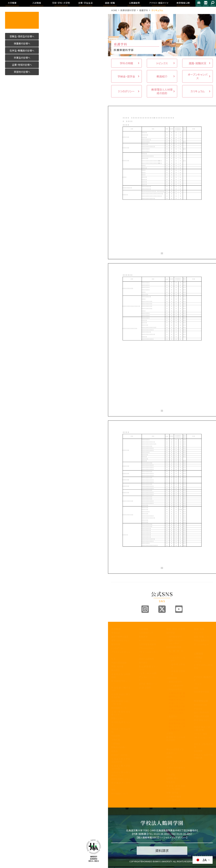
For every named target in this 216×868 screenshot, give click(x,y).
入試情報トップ (146, 633)
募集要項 (143, 637)
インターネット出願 (148, 673)
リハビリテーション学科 (177, 659)
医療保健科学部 (128, 10)
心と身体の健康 (174, 796)
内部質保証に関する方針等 (121, 696)
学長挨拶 (116, 633)
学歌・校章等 (117, 666)
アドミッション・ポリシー (203, 739)
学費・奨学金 (172, 793)
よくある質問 (145, 688)
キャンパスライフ (175, 749)
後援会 (114, 751)
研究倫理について (120, 793)
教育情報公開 (201, 701)
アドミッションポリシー (148, 653)
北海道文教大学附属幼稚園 (121, 767)
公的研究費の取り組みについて (121, 774)
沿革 (113, 659)
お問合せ (206, 3)
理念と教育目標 (201, 712)
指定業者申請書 (201, 692)
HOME (114, 10)
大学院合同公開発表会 (203, 666)
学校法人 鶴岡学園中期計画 (203, 756)
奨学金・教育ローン (148, 684)
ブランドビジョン (146, 648)
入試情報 (143, 629)
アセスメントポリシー (121, 653)
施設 (196, 688)
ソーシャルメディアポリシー (173, 837)
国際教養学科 (175, 637)
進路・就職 (199, 629)
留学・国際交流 (173, 800)
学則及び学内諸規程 (121, 730)
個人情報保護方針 (147, 837)
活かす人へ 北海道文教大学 (22, 20)
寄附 (113, 790)
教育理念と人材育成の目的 (176, 739)
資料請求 (143, 663)
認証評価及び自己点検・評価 (121, 703)
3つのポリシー (118, 648)
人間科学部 (172, 678)
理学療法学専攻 (178, 666)
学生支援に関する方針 (121, 689)
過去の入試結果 (146, 659)
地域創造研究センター (121, 724)
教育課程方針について (121, 682)
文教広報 (116, 740)
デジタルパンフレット (148, 679)
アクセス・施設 (200, 734)
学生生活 (171, 782)
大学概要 (116, 629)
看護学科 (144, 10)
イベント (198, 661)
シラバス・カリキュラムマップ (176, 762)
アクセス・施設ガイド (203, 679)
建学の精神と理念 (120, 637)
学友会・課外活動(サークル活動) (176, 787)
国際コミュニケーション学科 (177, 642)
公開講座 (116, 743)
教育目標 (116, 644)
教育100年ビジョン (120, 640)
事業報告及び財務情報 (121, 676)
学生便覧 (171, 774)
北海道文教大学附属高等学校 (121, 760)
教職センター (117, 718)
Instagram (145, 609)
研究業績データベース (121, 784)
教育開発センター (120, 708)
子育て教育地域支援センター (121, 713)
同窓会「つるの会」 (120, 755)
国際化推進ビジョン (121, 779)
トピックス (198, 633)
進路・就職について (203, 637)
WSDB (169, 757)
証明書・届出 (172, 778)
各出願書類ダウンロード (148, 668)
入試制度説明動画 (147, 644)
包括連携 (116, 736)
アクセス (199, 3)
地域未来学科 (175, 689)
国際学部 (171, 633)
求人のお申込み (201, 644)
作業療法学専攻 (178, 673)
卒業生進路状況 (201, 640)
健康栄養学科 (175, 682)
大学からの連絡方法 (176, 769)
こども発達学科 (176, 686)
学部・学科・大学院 (176, 629)
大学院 (170, 733)
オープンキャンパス (148, 640)
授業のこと (171, 753)
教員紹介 (116, 670)
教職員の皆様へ (119, 747)
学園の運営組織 (119, 663)
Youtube (179, 609)
